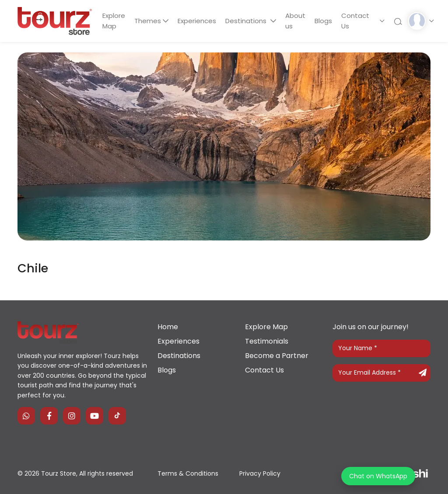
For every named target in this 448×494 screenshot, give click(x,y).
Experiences (197, 21)
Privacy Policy (260, 473)
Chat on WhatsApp (378, 476)
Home (168, 327)
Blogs (323, 21)
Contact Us (355, 21)
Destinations (247, 21)
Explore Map (114, 21)
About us (295, 21)
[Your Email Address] (381, 373)
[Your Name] (381, 348)
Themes (148, 21)
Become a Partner (277, 356)
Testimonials (267, 341)
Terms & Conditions (188, 473)
